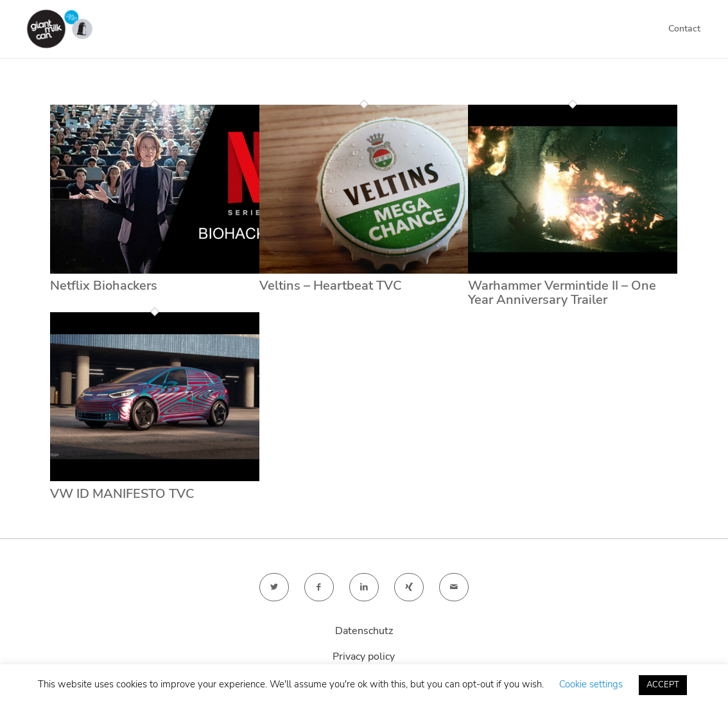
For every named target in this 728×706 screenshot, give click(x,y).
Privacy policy (364, 657)
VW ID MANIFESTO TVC (122, 494)
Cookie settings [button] (591, 684)
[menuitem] (684, 29)
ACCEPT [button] (663, 685)
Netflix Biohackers (104, 286)
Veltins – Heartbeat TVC (331, 286)
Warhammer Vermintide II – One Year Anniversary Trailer (562, 293)
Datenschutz (364, 631)
